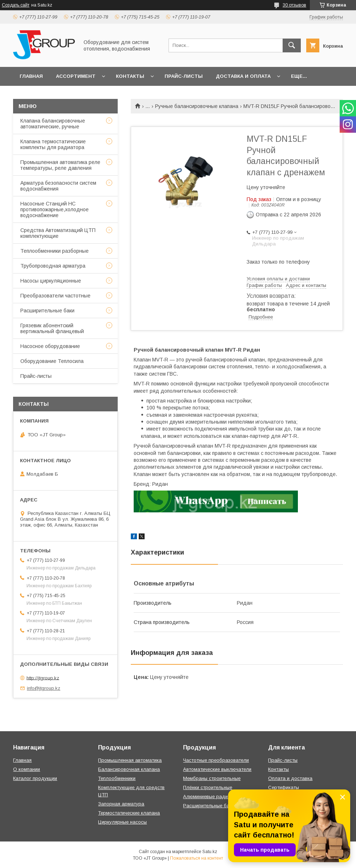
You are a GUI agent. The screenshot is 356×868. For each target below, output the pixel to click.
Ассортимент (76, 76)
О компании (27, 769)
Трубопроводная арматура (53, 266)
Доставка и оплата (243, 76)
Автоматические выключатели (217, 769)
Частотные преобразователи (216, 760)
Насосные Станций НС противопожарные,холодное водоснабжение (54, 209)
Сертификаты (284, 787)
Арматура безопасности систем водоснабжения (58, 186)
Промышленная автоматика (130, 760)
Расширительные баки (47, 311)
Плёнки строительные (208, 787)
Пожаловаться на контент (197, 858)
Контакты (130, 76)
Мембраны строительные (212, 778)
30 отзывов (294, 5)
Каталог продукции (35, 778)
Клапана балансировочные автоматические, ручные (53, 124)
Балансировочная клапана (129, 769)
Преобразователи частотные (55, 296)
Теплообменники (117, 778)
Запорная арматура (121, 804)
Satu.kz (210, 852)
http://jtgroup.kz (43, 678)
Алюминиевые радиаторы (213, 797)
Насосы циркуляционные (51, 281)
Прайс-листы (184, 76)
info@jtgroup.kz (44, 688)
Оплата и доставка (290, 778)
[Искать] (292, 45)
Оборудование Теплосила (52, 361)
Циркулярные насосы (122, 822)
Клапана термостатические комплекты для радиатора (53, 144)
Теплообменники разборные (54, 251)
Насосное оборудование (50, 346)
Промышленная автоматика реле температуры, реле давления (60, 165)
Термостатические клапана (129, 813)
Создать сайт (16, 5)
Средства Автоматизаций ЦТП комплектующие (58, 233)
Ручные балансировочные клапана (197, 106)
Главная (31, 76)
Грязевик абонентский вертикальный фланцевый (52, 328)
